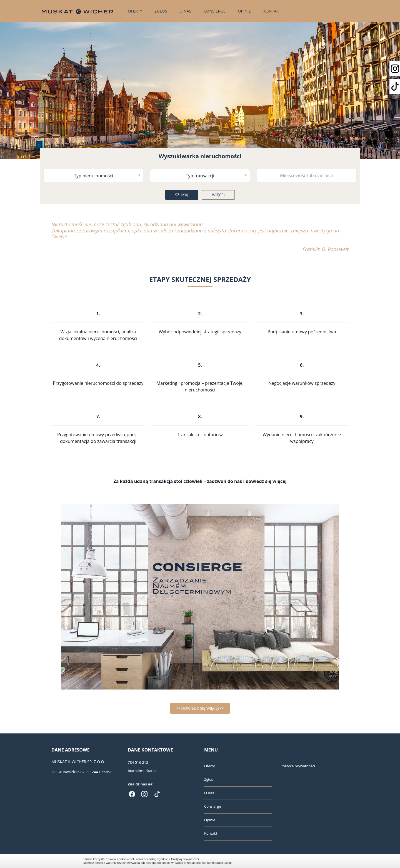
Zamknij (314, 861)
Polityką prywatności (185, 859)
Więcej (218, 195)
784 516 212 (138, 762)
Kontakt (272, 11)
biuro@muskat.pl (142, 771)
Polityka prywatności (298, 766)
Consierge (215, 11)
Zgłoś (161, 11)
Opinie (244, 11)
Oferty (135, 11)
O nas (185, 11)
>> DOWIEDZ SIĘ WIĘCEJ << (200, 708)
